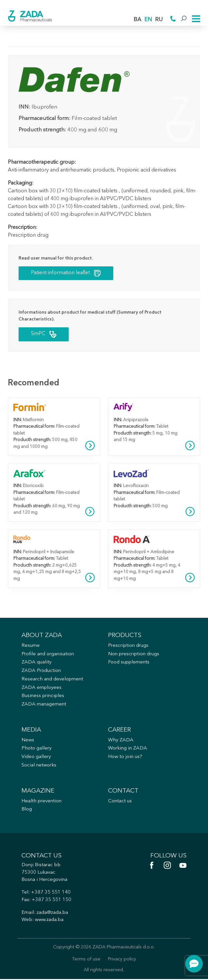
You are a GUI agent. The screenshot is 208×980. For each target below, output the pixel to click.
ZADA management (44, 705)
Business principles (43, 697)
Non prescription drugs (134, 654)
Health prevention (42, 802)
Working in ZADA (128, 749)
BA (138, 20)
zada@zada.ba (52, 913)
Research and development (52, 680)
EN (148, 20)
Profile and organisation (48, 654)
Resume (31, 646)
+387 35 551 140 (51, 893)
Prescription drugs (128, 646)
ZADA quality (36, 663)
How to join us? (125, 757)
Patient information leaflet (66, 273)
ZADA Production (41, 671)
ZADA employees (42, 688)
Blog (27, 810)
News (28, 741)
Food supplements (129, 663)
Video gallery (36, 757)
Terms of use (86, 960)
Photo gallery (36, 749)
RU (159, 20)
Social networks (39, 766)
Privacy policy (122, 960)
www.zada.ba (49, 921)
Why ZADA (121, 741)
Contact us (120, 802)
